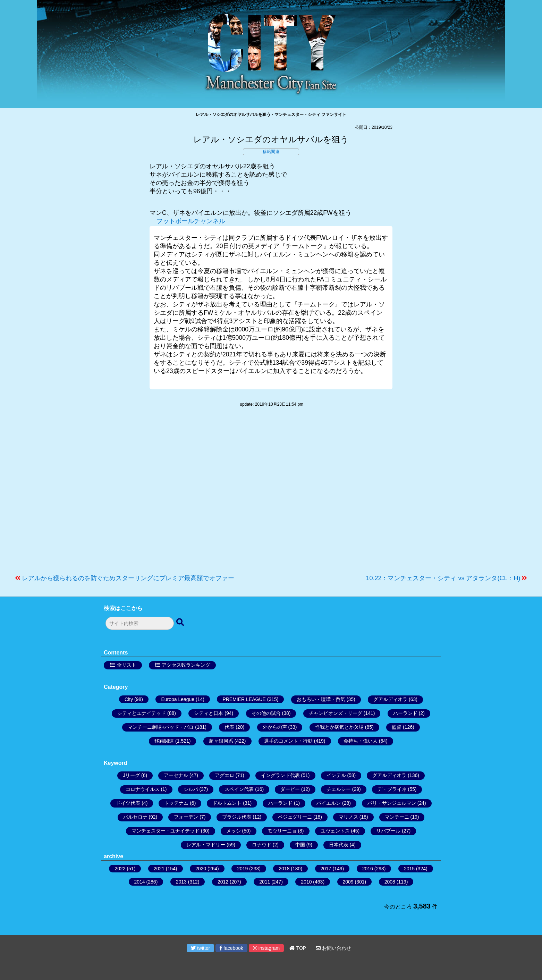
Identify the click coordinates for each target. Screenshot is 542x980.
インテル (336, 775)
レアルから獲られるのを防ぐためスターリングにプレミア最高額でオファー (128, 578)
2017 (326, 869)
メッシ (234, 831)
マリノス (348, 817)
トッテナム (176, 803)
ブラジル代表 (237, 817)
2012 (223, 882)
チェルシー (339, 789)
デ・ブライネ (392, 789)
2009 (348, 882)
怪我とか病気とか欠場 (339, 727)
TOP (298, 948)
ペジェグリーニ (295, 817)
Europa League (178, 699)
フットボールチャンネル (191, 221)
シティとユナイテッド (142, 713)
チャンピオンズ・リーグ (336, 713)
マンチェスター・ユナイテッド (166, 831)
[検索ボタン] (181, 623)
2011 (265, 882)
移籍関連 (271, 152)
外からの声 (275, 727)
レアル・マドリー (206, 845)
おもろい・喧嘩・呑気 (321, 699)
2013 (181, 882)
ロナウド (262, 845)
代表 (229, 727)
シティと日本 (209, 713)
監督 (397, 727)
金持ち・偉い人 (361, 741)
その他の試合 (266, 713)
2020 (201, 869)
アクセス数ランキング (186, 665)
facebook (231, 948)
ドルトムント (227, 803)
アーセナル (176, 775)
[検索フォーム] (140, 623)
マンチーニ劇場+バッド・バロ (161, 727)
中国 (300, 845)
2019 (242, 869)
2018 (284, 869)
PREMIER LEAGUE (244, 699)
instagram (266, 948)
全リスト (127, 665)
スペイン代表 (239, 789)
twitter (200, 948)
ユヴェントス (335, 831)
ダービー (290, 789)
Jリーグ (131, 775)
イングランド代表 (280, 775)
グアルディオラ (390, 699)
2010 (306, 882)
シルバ (191, 789)
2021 (159, 869)
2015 (409, 869)
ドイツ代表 (128, 803)
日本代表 (339, 845)
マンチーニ (397, 817)
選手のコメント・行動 (288, 741)
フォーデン (186, 817)
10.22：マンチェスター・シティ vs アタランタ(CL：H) (443, 578)
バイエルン (329, 803)
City (129, 699)
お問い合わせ (333, 948)
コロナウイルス (143, 789)
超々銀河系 (221, 741)
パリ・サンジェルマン (392, 803)
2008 (390, 882)
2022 (120, 869)
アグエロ (225, 775)
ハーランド (405, 713)
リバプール (388, 831)
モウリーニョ (282, 831)
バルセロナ (135, 817)
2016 (368, 869)
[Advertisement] (271, 494)
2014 (140, 882)
